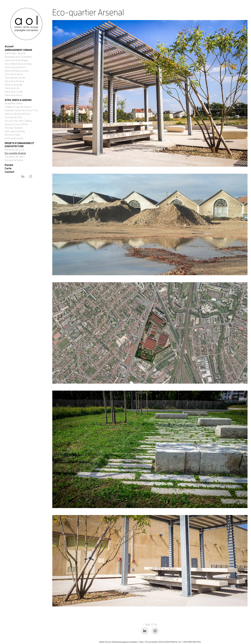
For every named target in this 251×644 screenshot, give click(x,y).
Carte (8, 168)
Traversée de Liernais (15, 78)
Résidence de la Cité (15, 150)
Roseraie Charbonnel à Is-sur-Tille (21, 110)
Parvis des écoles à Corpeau (18, 64)
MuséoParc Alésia (13, 103)
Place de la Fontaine (14, 81)
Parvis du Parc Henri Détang (18, 121)
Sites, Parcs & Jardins (18, 100)
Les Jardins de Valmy (15, 157)
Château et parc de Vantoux (18, 107)
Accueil (9, 46)
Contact (9, 172)
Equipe (9, 165)
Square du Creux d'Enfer (16, 124)
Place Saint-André (14, 92)
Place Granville (12, 88)
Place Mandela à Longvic (17, 71)
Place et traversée (13, 85)
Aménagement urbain (18, 50)
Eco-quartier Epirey (14, 160)
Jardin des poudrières (15, 131)
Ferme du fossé (12, 135)
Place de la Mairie (13, 95)
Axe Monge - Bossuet (15, 53)
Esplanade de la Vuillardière (18, 57)
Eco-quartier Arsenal (15, 153)
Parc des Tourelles (14, 128)
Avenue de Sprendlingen (16, 60)
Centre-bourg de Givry (15, 67)
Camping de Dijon (13, 117)
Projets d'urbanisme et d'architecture (19, 145)
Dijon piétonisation (14, 74)
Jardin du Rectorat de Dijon (18, 114)
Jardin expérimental (14, 138)
